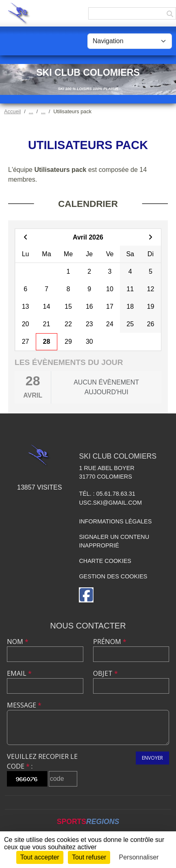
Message (24, 705)
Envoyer (152, 758)
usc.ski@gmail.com (110, 503)
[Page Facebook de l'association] (86, 595)
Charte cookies (105, 561)
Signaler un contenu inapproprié (114, 541)
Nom (18, 642)
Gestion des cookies (113, 576)
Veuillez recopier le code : (42, 761)
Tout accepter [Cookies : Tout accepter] (40, 857)
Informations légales (115, 521)
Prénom (110, 642)
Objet (105, 673)
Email (19, 673)
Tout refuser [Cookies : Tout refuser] (89, 857)
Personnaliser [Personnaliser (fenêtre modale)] (139, 857)
